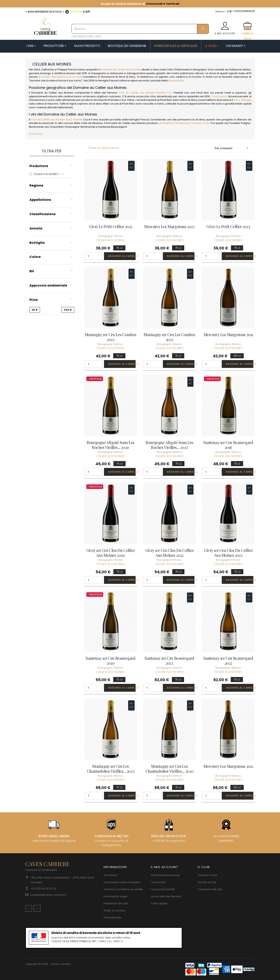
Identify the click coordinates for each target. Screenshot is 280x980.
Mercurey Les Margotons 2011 (228, 334)
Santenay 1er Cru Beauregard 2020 (110, 661)
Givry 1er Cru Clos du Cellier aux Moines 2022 (169, 553)
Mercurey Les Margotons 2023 (169, 226)
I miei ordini (158, 882)
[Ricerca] (140, 29)
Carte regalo (159, 903)
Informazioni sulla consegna (122, 882)
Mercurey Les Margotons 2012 (228, 766)
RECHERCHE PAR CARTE (87, 36)
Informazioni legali (115, 896)
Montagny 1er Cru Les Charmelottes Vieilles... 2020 (169, 769)
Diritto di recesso (115, 910)
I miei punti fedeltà (163, 889)
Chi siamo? (111, 875)
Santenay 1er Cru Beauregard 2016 (228, 445)
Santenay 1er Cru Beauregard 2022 (228, 661)
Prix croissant (233, 148)
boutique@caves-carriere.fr (48, 895)
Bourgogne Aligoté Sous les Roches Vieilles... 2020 (111, 445)
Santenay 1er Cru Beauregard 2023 (169, 661)
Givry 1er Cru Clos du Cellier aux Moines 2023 (228, 553)
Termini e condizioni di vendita (123, 889)
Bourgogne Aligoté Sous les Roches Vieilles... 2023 (169, 445)
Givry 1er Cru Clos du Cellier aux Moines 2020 (111, 553)
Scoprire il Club (208, 875)
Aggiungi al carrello (122, 256)
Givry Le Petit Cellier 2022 (111, 226)
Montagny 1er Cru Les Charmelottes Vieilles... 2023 (111, 769)
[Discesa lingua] (221, 12)
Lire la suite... (37, 134)
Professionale (112, 918)
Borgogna (199, 70)
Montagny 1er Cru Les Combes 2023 (111, 337)
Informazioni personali (165, 875)
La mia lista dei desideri (166, 896)
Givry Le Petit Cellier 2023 (228, 226)
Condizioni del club (210, 889)
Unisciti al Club (207, 882)
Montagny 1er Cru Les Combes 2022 (169, 337)
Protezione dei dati (116, 903)
